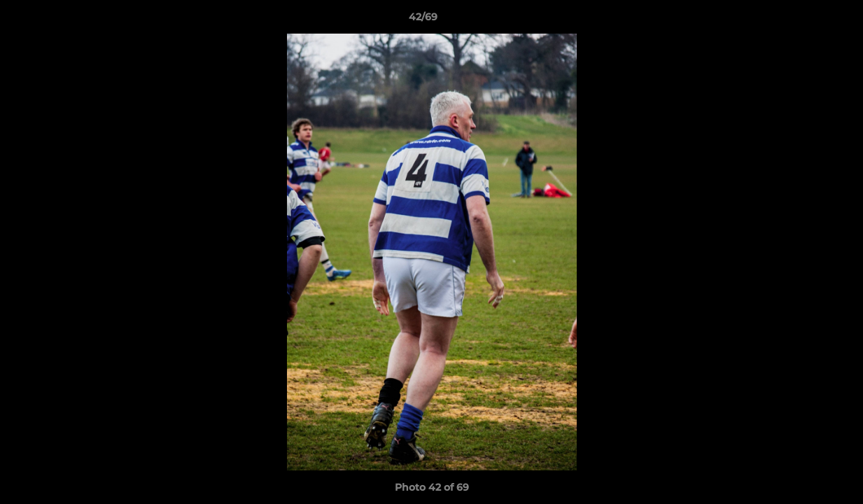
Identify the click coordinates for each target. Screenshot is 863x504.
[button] (804, 20)
